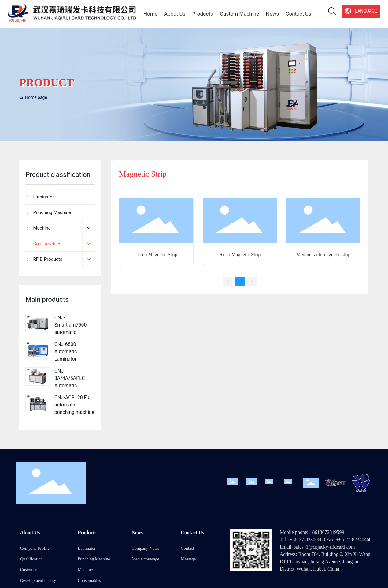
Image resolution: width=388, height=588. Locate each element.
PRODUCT (46, 83)
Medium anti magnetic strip (323, 255)
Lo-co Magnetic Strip (156, 255)
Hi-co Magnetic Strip (240, 255)
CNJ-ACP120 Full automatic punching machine (74, 405)
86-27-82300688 (309, 539)
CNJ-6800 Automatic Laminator (66, 352)
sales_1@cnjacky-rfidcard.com (324, 547)
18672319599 (331, 532)
